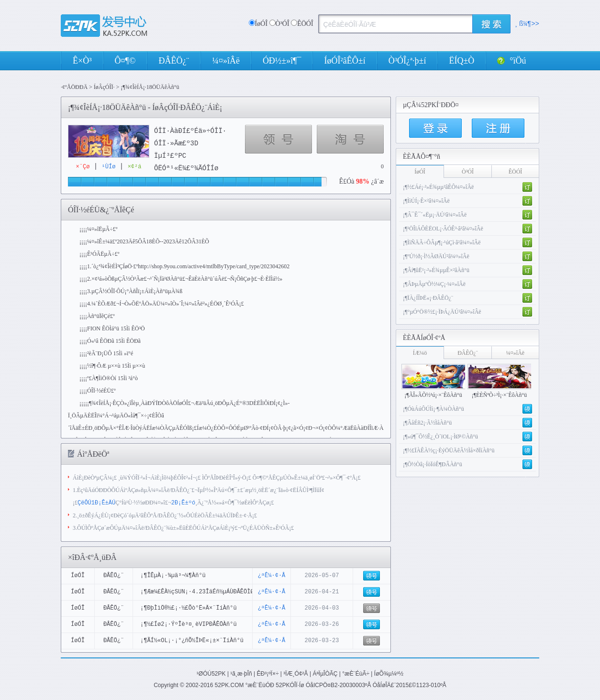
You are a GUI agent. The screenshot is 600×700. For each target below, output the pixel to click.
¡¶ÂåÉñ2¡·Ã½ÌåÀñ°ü (427, 423)
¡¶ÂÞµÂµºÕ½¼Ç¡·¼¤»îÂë (434, 284)
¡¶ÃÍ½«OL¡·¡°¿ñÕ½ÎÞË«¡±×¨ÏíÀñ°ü (192, 640)
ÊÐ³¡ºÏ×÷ (268, 673)
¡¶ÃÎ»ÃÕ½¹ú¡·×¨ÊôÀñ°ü (433, 395)
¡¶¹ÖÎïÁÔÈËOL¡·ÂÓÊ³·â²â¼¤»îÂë (443, 229)
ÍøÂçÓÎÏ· (104, 87)
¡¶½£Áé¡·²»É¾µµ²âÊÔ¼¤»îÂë (438, 187)
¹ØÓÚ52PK (211, 673)
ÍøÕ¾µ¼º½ (389, 673)
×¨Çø (83, 167)
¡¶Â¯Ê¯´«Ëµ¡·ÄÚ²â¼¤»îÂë (435, 215)
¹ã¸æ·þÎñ (241, 673)
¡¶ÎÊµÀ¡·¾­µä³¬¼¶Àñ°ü (173, 575)
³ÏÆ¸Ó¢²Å (295, 673)
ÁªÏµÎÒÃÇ (325, 673)
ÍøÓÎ (258, 24)
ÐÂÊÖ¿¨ (174, 61)
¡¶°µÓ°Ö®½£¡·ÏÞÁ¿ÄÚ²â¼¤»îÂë (442, 312)
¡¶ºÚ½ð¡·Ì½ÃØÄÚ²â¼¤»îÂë (436, 256)
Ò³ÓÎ (291, 24)
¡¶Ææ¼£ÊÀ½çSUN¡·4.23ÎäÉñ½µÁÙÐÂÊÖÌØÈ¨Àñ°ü (207, 592)
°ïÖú (511, 61)
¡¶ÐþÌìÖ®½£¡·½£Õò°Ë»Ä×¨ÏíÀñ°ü (189, 608)
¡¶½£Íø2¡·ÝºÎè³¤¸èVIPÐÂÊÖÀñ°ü (189, 624)
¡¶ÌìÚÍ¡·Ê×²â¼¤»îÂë (426, 201)
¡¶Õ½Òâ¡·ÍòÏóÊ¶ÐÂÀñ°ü (433, 464)
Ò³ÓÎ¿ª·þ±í (407, 61)
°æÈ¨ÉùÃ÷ (356, 673)
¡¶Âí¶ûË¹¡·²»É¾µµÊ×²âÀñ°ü (436, 270)
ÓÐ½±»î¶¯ (282, 61)
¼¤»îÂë (226, 61)
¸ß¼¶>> (527, 24)
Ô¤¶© (125, 61)
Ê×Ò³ (82, 61)
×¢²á (135, 167)
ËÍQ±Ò (461, 61)
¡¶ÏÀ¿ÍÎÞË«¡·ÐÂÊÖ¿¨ (428, 298)
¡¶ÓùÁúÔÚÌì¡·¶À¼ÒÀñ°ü (433, 409)
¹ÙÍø (109, 167)
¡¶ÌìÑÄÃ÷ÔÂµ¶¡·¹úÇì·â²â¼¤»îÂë (442, 242)
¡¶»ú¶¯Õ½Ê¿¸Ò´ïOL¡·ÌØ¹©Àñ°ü (440, 437)
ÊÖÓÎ (302, 24)
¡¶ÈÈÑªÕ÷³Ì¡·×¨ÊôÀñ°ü (499, 395)
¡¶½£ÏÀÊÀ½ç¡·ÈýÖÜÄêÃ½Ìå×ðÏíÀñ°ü (449, 450)
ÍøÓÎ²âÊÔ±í (344, 61)
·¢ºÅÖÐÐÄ (74, 87)
